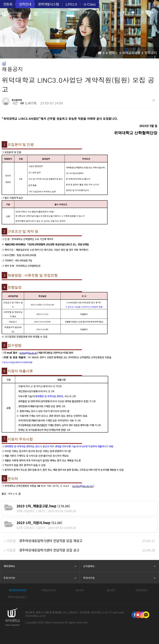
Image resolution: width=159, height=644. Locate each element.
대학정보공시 (142, 590)
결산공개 (111, 590)
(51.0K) (39, 523)
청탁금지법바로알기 (17, 597)
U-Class (90, 4)
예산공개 (79, 590)
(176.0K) (43, 506)
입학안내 (25, 4)
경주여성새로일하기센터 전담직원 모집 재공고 (51, 541)
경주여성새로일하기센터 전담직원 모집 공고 (49, 550)
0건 (15, 103)
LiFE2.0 (71, 4)
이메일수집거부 (48, 590)
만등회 (8, 4)
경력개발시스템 (48, 4)
